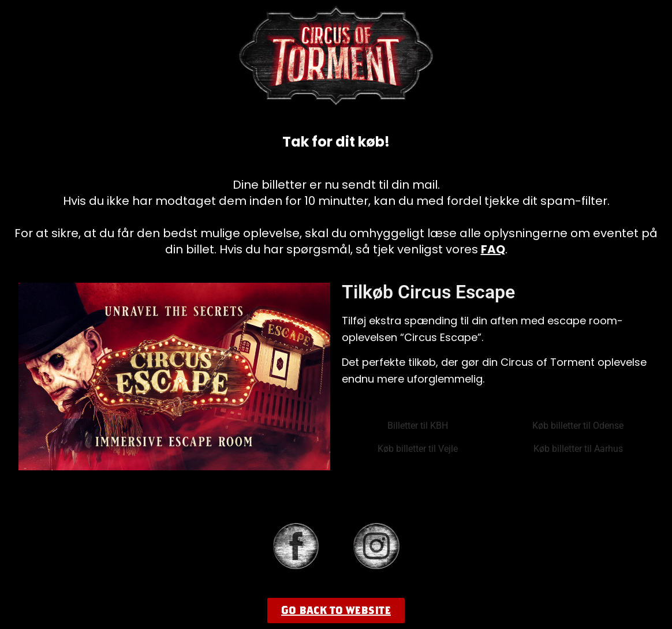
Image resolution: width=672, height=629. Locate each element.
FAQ (493, 249)
